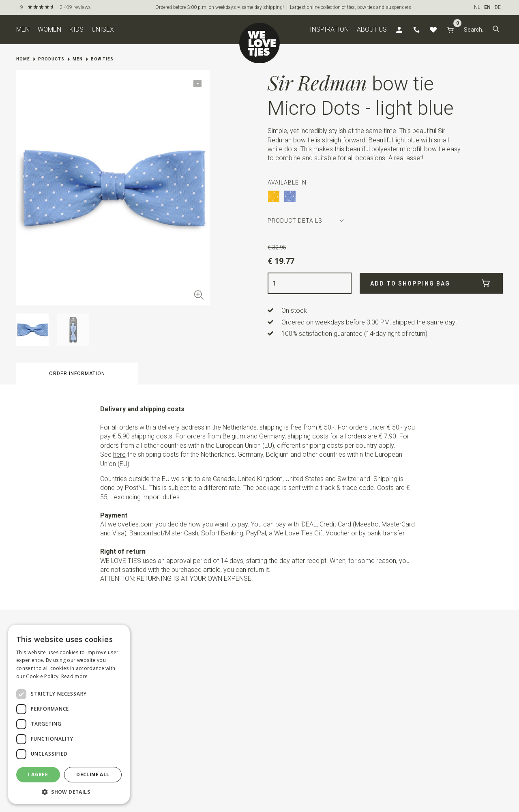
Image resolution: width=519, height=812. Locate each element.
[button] (496, 30)
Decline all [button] (93, 774)
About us (372, 29)
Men (23, 29)
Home (23, 59)
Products (51, 59)
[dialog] (69, 714)
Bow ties (102, 59)
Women (49, 29)
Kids (76, 29)
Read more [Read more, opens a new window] (75, 676)
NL (477, 7)
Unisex (103, 29)
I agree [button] (38, 774)
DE (498, 7)
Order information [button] (77, 374)
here (119, 454)
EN (487, 7)
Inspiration (329, 29)
